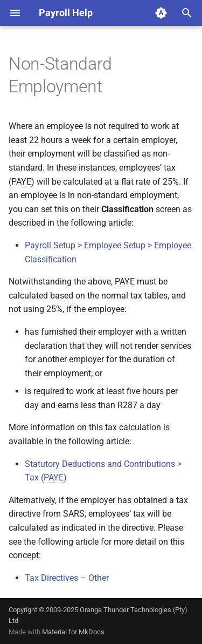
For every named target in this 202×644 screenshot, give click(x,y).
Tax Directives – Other (67, 578)
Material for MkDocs (73, 632)
